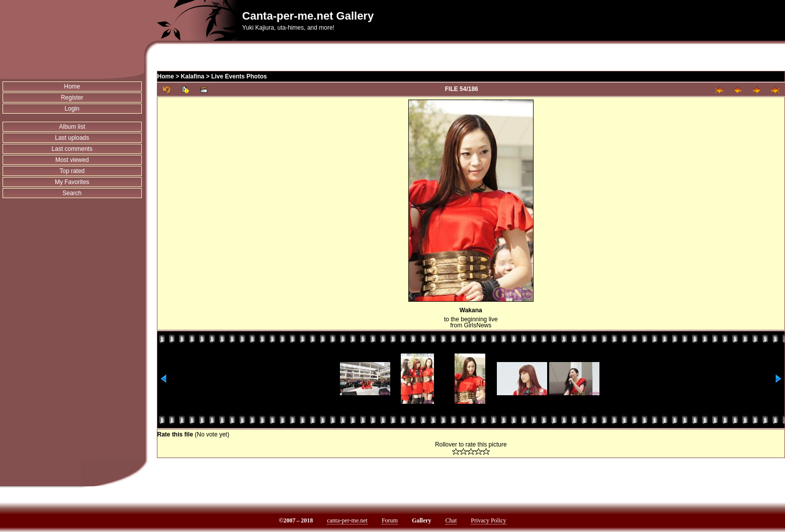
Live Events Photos (239, 76)
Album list (72, 127)
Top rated (72, 171)
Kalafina (193, 76)
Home (72, 86)
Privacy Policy (488, 520)
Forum (390, 520)
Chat (451, 520)
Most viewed (72, 160)
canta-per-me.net (347, 520)
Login (72, 109)
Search (72, 193)
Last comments (72, 149)
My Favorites (72, 182)
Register (72, 98)
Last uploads (72, 138)
